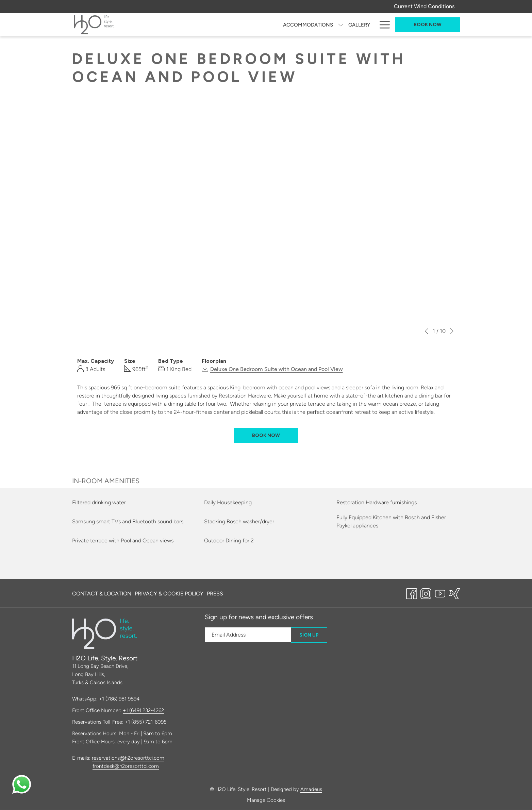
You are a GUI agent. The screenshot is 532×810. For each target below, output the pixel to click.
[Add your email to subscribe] (248, 635)
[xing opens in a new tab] (454, 593)
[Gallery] (219, 25)
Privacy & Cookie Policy (169, 594)
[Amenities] (357, 25)
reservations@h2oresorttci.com (128, 758)
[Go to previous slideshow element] (427, 331)
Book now (428, 25)
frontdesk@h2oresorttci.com (126, 766)
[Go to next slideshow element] (452, 331)
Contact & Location (102, 594)
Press (215, 594)
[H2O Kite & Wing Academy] (273, 25)
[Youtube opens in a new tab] (440, 593)
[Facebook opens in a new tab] (412, 593)
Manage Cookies (266, 800)
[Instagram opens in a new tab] (426, 593)
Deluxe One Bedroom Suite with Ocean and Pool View (277, 369)
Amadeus (311, 789)
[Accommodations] (168, 25)
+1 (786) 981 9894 (119, 699)
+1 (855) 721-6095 (146, 722)
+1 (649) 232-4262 (143, 710)
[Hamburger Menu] (382, 25)
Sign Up (309, 635)
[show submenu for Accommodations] (200, 25)
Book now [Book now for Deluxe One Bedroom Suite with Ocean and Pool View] (266, 435)
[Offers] (325, 25)
